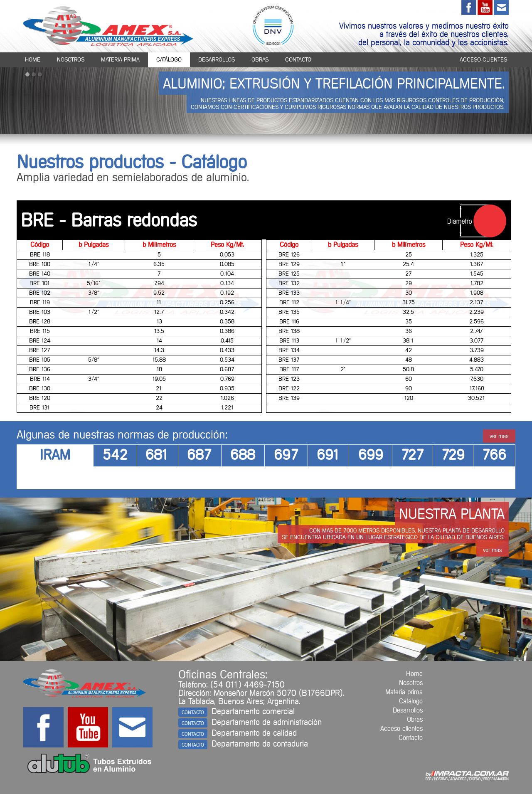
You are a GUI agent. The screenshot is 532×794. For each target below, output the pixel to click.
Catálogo (411, 701)
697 (286, 456)
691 (329, 456)
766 (494, 456)
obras (260, 60)
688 (243, 456)
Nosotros (411, 683)
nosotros (71, 60)
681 (157, 456)
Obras (415, 720)
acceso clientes (483, 60)
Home (414, 674)
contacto (298, 60)
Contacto (411, 738)
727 (413, 456)
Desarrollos (408, 710)
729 (453, 456)
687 (199, 456)
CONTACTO (193, 713)
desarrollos (217, 60)
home (33, 60)
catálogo (169, 60)
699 (371, 456)
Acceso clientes (401, 729)
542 (115, 456)
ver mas (499, 436)
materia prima (120, 60)
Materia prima (404, 692)
